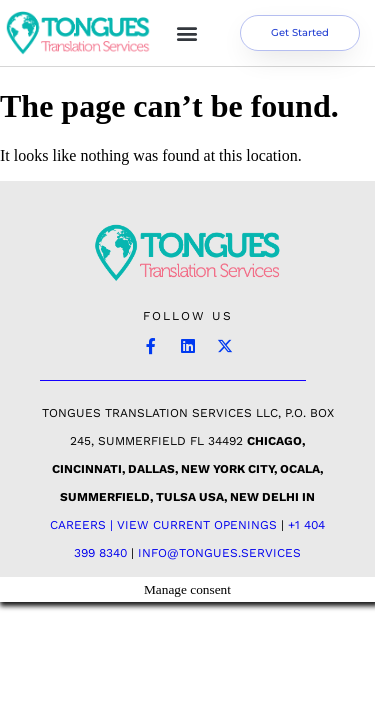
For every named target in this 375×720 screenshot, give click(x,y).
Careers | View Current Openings (163, 525)
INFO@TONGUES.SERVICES (219, 553)
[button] (186, 33)
